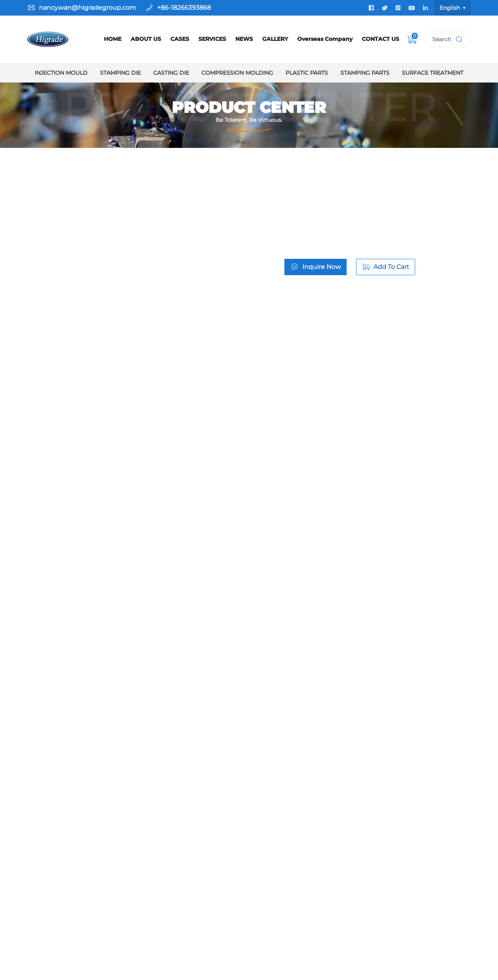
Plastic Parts (307, 73)
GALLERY (275, 39)
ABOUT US (146, 39)
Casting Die (171, 73)
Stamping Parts (365, 73)
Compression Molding (237, 73)
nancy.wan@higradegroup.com (88, 8)
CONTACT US (381, 39)
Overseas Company (325, 39)
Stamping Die (120, 73)
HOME (113, 39)
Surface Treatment (433, 73)
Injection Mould (61, 73)
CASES (180, 39)
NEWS (244, 39)
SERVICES (212, 39)
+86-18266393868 (184, 8)
